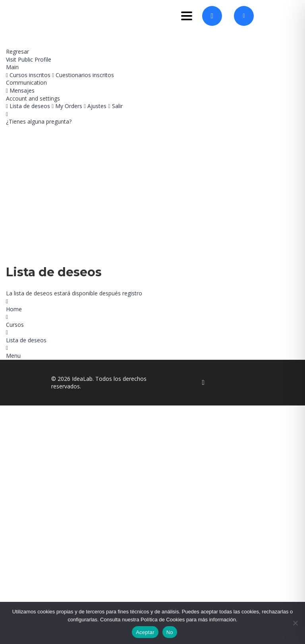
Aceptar (145, 632)
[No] (295, 623)
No (170, 632)
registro (132, 293)
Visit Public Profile (29, 59)
